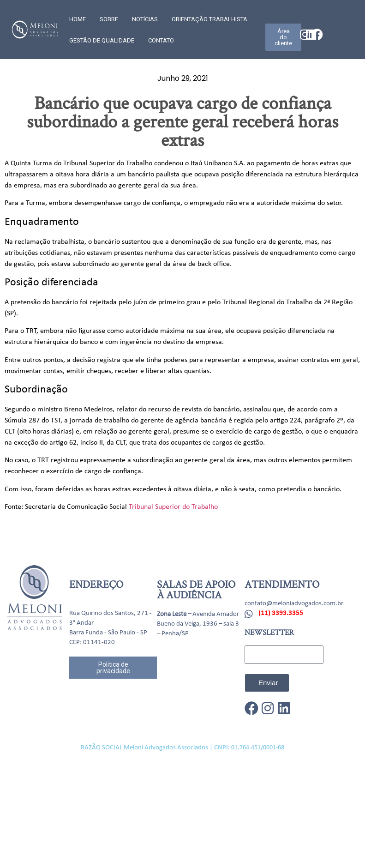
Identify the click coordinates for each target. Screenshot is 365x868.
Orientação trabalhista (209, 19)
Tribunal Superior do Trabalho (173, 507)
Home (78, 19)
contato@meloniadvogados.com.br (294, 604)
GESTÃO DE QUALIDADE (102, 40)
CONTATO (161, 40)
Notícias (145, 19)
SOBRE (109, 19)
